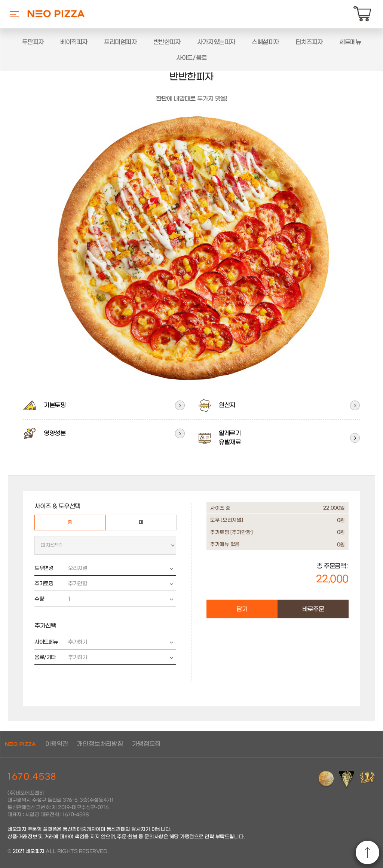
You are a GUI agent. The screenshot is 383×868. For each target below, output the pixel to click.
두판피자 (33, 42)
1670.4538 (32, 777)
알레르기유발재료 (219, 438)
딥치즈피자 (309, 42)
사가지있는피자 (216, 42)
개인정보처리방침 (100, 744)
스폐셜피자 (265, 42)
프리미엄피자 (120, 42)
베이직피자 (74, 42)
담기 (242, 609)
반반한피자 (167, 42)
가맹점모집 (146, 744)
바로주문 (313, 609)
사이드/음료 (191, 58)
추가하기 (118, 642)
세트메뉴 (350, 42)
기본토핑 (44, 405)
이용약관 (57, 744)
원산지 (217, 405)
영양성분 (44, 433)
